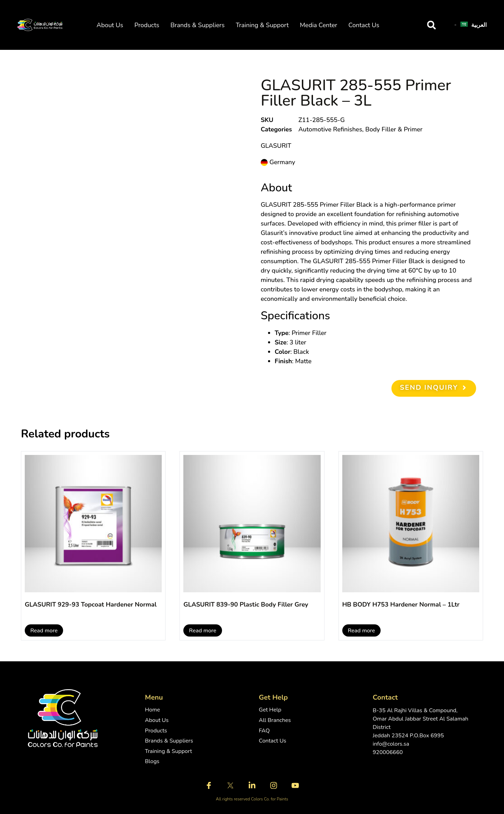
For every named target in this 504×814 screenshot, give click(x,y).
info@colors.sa (391, 744)
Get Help (270, 710)
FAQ (265, 731)
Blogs (152, 762)
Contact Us (364, 25)
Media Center (318, 25)
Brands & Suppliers (197, 25)
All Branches (275, 720)
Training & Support (262, 25)
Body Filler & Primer (394, 129)
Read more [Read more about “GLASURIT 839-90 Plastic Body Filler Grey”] (203, 631)
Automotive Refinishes (330, 129)
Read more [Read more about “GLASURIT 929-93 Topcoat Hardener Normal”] (44, 631)
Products (147, 25)
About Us (110, 25)
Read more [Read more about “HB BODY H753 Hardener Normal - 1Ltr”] (361, 631)
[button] (432, 25)
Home (152, 710)
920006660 (388, 752)
